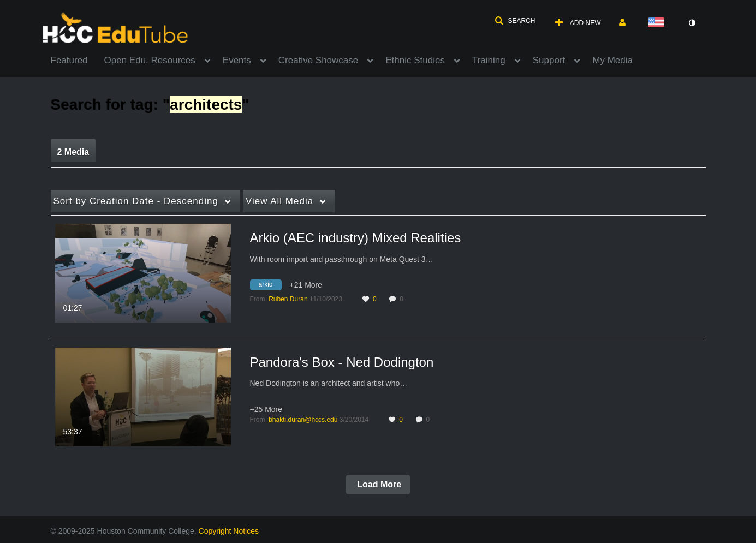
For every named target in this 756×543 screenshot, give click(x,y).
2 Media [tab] (73, 152)
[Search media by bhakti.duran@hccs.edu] (303, 420)
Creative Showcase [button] (318, 60)
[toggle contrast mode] (692, 23)
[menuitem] (78, 59)
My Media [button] (612, 60)
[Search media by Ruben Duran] (288, 299)
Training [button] (489, 60)
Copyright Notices (229, 531)
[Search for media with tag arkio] (270, 287)
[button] (515, 21)
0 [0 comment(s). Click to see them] (403, 299)
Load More (378, 484)
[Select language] (658, 23)
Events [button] (237, 60)
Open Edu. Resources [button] (150, 60)
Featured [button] (69, 60)
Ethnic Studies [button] (415, 60)
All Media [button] (279, 201)
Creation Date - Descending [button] (136, 201)
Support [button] (549, 60)
